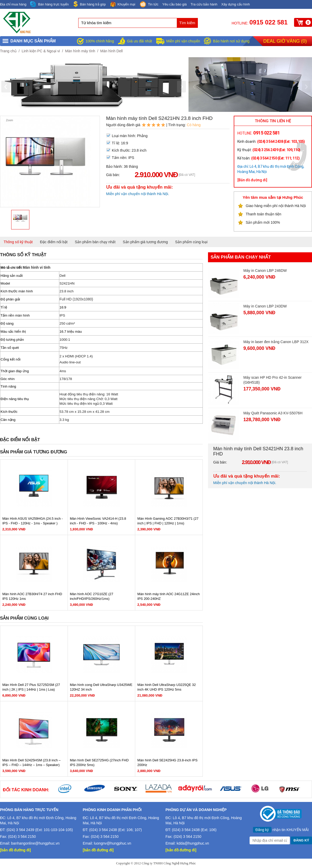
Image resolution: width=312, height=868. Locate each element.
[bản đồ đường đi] (15, 850)
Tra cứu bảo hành (204, 4)
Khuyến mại (122, 4)
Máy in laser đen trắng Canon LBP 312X (276, 342)
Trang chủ (8, 51)
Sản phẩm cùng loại (191, 242)
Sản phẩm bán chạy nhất (95, 242)
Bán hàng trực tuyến (49, 4)
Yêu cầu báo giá (174, 4)
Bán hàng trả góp (89, 4)
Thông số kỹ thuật (18, 242)
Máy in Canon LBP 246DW (265, 271)
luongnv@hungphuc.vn (112, 843)
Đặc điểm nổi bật (54, 242)
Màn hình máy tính (80, 51)
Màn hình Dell (112, 51)
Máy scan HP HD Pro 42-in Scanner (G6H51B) (272, 380)
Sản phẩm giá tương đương (145, 242)
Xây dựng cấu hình (236, 4)
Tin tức (149, 5)
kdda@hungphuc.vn (193, 843)
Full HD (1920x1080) (76, 299)
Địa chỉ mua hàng (13, 4)
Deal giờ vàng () (285, 41)
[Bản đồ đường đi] (252, 180)
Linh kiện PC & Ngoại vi (41, 51)
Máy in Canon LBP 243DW (265, 306)
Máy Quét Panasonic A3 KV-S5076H (273, 413)
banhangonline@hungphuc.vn (35, 843)
